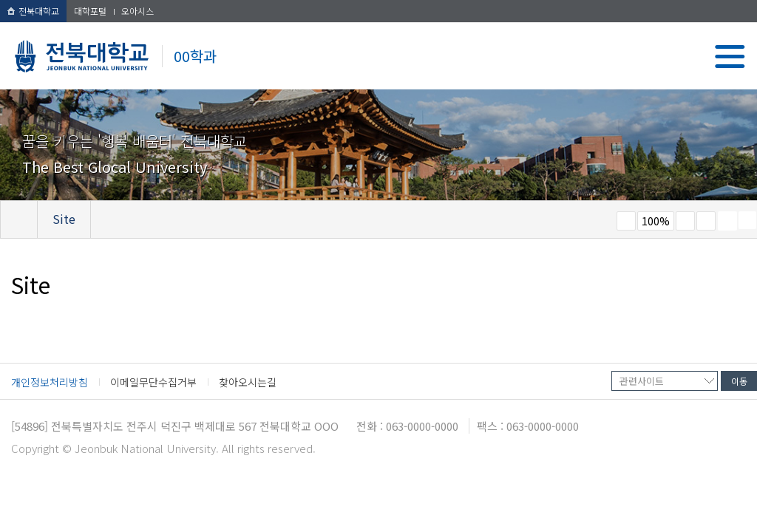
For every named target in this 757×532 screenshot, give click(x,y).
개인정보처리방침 (50, 382)
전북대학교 (33, 11)
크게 (685, 221)
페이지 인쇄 (727, 221)
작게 (626, 221)
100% (656, 221)
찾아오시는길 (248, 382)
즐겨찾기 (706, 221)
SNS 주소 (747, 220)
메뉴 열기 (730, 57)
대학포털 (90, 11)
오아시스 (138, 11)
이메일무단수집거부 (153, 382)
